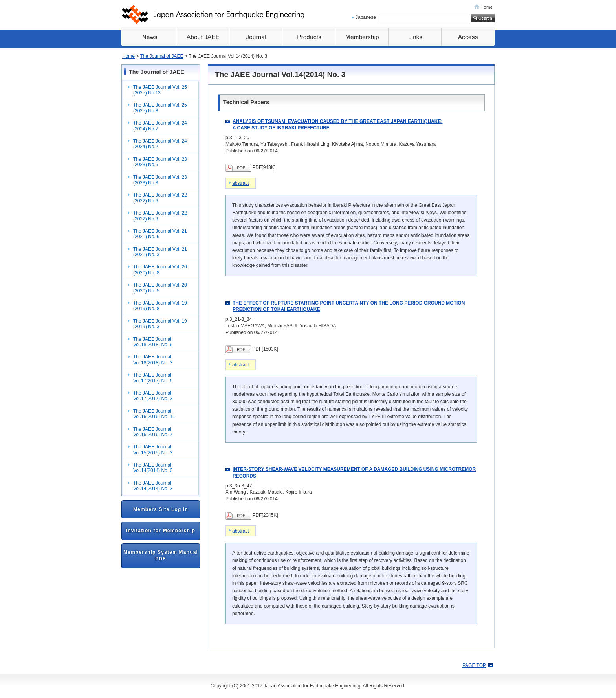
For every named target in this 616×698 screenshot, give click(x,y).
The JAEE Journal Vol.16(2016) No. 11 (154, 414)
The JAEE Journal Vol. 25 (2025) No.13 (160, 90)
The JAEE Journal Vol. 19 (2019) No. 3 (160, 324)
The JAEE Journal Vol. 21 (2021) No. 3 (160, 252)
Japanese (366, 17)
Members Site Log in (161, 509)
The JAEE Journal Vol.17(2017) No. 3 (153, 396)
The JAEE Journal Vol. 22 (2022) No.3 (160, 216)
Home (128, 56)
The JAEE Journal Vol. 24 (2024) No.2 (160, 144)
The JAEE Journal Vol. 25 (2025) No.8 (160, 108)
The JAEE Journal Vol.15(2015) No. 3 (153, 450)
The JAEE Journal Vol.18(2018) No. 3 (153, 360)
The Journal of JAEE (161, 56)
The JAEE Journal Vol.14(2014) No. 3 (153, 486)
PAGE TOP (474, 665)
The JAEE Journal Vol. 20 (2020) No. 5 (160, 288)
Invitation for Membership (161, 531)
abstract (241, 183)
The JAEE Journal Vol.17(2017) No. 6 (153, 378)
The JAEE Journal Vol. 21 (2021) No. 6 (160, 234)
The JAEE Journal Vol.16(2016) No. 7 (153, 432)
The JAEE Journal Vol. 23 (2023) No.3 (160, 180)
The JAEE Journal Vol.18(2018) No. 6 (153, 342)
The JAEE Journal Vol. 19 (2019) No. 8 (160, 306)
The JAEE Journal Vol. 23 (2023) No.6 (160, 162)
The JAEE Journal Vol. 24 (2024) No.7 (160, 126)
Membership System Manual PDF (161, 556)
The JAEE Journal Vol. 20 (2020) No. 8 (160, 270)
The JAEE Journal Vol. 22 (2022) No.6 (160, 198)
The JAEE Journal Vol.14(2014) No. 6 (153, 468)
